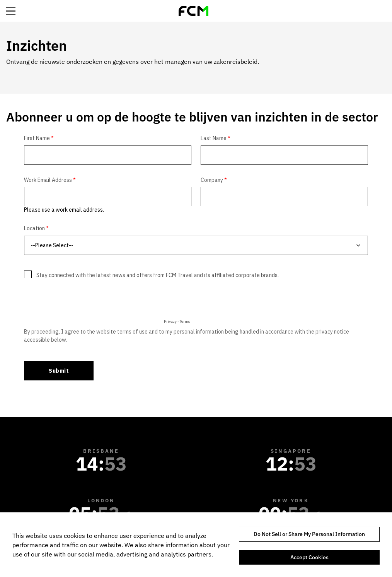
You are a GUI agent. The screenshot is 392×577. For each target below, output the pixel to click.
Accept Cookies (309, 557)
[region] (196, 545)
